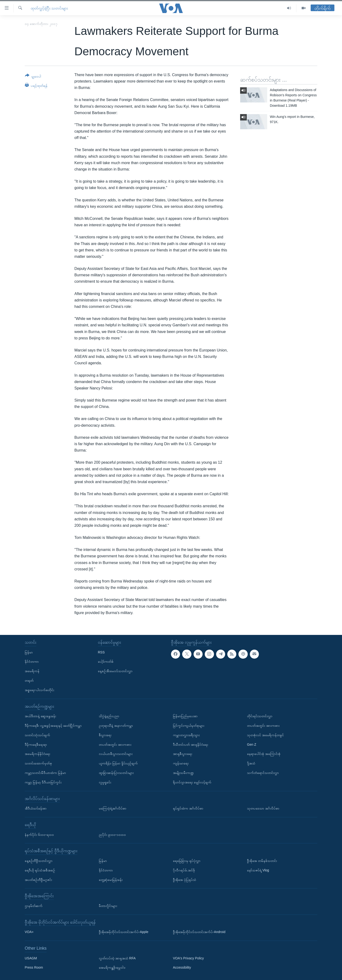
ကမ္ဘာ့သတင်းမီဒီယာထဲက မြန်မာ (45, 773)
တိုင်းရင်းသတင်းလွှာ (260, 716)
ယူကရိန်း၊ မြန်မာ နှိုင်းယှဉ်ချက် (118, 763)
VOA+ (29, 932)
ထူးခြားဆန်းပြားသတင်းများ (116, 773)
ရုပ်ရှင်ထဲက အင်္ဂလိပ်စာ (188, 808)
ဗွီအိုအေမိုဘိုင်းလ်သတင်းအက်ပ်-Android (199, 932)
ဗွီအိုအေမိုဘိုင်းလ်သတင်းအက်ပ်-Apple (123, 932)
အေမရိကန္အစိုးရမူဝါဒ (112, 967)
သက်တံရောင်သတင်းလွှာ (263, 773)
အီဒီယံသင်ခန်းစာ (36, 808)
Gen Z (252, 744)
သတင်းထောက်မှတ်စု (38, 763)
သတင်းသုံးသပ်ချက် (37, 735)
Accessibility (182, 967)
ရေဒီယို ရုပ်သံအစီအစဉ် (40, 870)
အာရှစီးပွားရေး (183, 754)
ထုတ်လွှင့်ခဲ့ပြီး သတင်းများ (49, 8)
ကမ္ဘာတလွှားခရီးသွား (186, 735)
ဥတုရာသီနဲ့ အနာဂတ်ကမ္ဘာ (116, 726)
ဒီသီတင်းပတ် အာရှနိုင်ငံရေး (190, 744)
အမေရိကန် (32, 671)
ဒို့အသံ (251, 763)
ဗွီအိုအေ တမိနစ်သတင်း (262, 861)
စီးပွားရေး (105, 735)
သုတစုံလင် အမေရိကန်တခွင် (265, 735)
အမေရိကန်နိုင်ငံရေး (37, 754)
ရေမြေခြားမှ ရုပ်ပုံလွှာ (187, 861)
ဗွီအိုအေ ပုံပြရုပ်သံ (185, 879)
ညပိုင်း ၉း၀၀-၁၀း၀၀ (112, 835)
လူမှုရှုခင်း (105, 782)
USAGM (31, 958)
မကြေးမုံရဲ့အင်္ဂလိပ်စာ (113, 808)
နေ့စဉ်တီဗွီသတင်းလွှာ (39, 861)
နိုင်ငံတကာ (32, 661)
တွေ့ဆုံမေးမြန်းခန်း (111, 879)
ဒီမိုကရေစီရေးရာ (36, 744)
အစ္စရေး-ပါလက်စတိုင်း (39, 690)
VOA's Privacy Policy (188, 958)
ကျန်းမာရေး (181, 763)
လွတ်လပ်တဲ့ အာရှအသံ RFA (117, 958)
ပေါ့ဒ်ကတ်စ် (106, 661)
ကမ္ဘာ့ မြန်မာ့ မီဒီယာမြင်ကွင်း (43, 782)
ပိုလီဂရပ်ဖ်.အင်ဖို (184, 870)
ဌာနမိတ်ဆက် (34, 906)
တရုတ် (29, 680)
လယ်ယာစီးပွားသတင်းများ (116, 754)
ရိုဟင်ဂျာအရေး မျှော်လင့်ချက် (192, 782)
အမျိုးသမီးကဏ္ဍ (183, 773)
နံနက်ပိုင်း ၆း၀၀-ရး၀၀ (39, 835)
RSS (101, 652)
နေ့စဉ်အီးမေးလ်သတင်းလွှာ (115, 671)
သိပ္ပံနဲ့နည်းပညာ (109, 716)
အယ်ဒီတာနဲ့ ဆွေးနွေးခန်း (40, 716)
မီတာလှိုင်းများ (108, 906)
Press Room (34, 967)
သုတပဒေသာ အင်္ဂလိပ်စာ (263, 808)
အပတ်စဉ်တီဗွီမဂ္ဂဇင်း (38, 879)
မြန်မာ (29, 652)
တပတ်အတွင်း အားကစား (115, 744)
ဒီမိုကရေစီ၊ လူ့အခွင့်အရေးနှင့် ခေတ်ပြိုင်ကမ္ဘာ (53, 726)
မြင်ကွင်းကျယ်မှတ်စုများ (189, 726)
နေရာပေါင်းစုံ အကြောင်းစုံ (264, 754)
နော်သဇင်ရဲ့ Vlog (258, 870)
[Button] (33, 77)
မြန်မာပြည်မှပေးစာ (185, 716)
